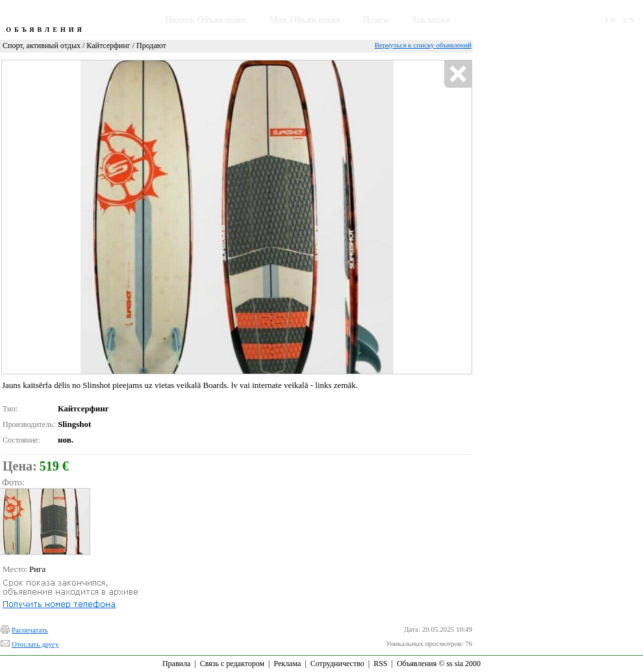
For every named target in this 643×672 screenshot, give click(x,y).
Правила (176, 664)
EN (629, 20)
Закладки (431, 20)
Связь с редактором (232, 664)
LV (611, 20)
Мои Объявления (305, 20)
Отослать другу (35, 644)
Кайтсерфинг (108, 45)
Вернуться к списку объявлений (423, 45)
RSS (380, 664)
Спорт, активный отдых (42, 45)
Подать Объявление (206, 20)
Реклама (287, 664)
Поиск (376, 20)
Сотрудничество (337, 664)
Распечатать (30, 630)
